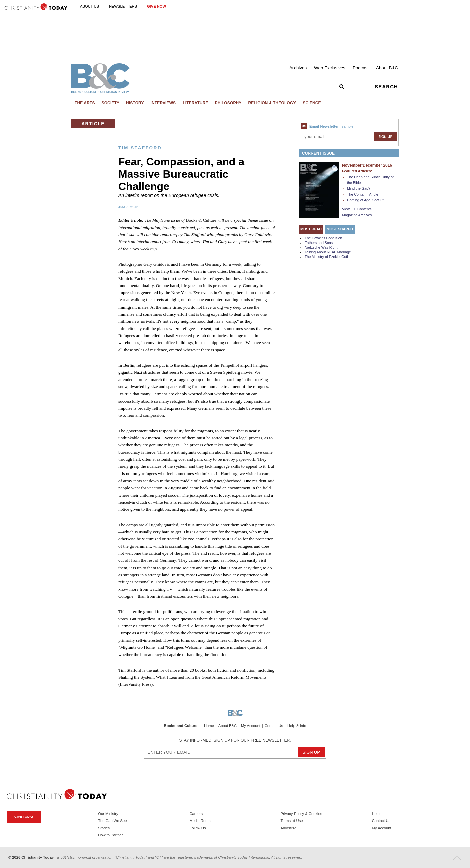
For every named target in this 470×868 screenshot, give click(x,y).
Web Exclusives (330, 68)
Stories (104, 828)
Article (93, 124)
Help (376, 814)
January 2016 (130, 207)
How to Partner (110, 835)
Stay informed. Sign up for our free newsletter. (235, 740)
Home (209, 726)
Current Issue (318, 153)
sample (347, 126)
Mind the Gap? (359, 188)
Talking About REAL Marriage (328, 252)
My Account (251, 726)
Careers (196, 814)
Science (312, 103)
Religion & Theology (272, 103)
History (135, 103)
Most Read (311, 229)
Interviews (163, 103)
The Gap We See (112, 821)
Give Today (24, 817)
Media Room (200, 821)
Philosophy (228, 103)
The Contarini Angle (363, 194)
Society (111, 103)
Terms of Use (292, 821)
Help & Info (297, 726)
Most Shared (340, 229)
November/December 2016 (367, 165)
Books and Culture (181, 726)
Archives (298, 68)
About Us (89, 6)
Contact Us (274, 726)
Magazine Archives (357, 215)
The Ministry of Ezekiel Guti (326, 257)
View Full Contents (357, 209)
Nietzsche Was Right (321, 247)
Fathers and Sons (319, 243)
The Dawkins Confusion (323, 238)
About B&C (387, 68)
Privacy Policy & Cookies (302, 814)
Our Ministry (108, 814)
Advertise (289, 828)
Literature (195, 103)
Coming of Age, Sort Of (365, 200)
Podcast (361, 68)
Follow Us (197, 828)
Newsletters (123, 6)
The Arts (85, 103)
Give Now (157, 6)
